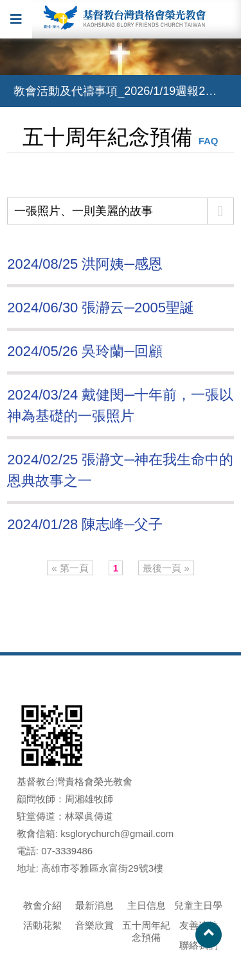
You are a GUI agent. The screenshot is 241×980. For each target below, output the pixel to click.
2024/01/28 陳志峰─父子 (85, 524)
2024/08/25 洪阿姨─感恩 (85, 264)
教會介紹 (42, 905)
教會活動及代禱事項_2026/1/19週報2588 (119, 91)
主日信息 (147, 905)
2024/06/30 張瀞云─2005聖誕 (101, 308)
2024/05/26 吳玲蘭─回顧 (85, 351)
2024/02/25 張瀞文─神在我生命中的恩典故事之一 (120, 470)
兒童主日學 (198, 905)
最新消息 (94, 905)
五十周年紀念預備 (146, 931)
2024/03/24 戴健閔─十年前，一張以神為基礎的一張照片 (120, 405)
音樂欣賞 (94, 925)
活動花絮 (42, 925)
